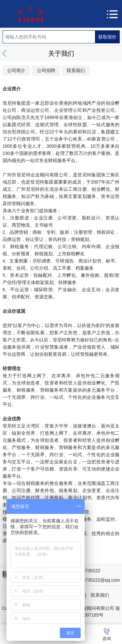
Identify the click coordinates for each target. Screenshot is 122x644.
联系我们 (76, 70)
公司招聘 (46, 70)
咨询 (107, 635)
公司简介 (16, 70)
